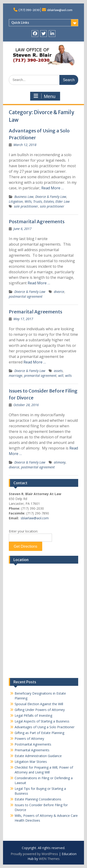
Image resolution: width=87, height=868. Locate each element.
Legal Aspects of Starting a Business (42, 721)
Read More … (53, 188)
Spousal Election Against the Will (39, 704)
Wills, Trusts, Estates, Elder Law (47, 201)
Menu (45, 96)
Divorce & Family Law (51, 197)
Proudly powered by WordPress (34, 854)
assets (58, 371)
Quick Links (20, 23)
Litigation (16, 201)
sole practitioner (26, 206)
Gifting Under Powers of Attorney (40, 710)
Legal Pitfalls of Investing (33, 715)
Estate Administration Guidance (38, 756)
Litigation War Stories (31, 762)
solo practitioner (52, 206)
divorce (59, 292)
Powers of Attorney (29, 739)
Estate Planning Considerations (38, 799)
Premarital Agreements (35, 312)
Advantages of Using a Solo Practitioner (45, 727)
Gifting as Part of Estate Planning (39, 733)
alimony (60, 462)
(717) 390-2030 (29, 10)
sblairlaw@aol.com (60, 10)
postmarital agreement (26, 296)
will (61, 376)
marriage (16, 376)
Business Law (24, 197)
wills (68, 376)
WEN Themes (49, 859)
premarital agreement (40, 376)
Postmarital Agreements (37, 221)
